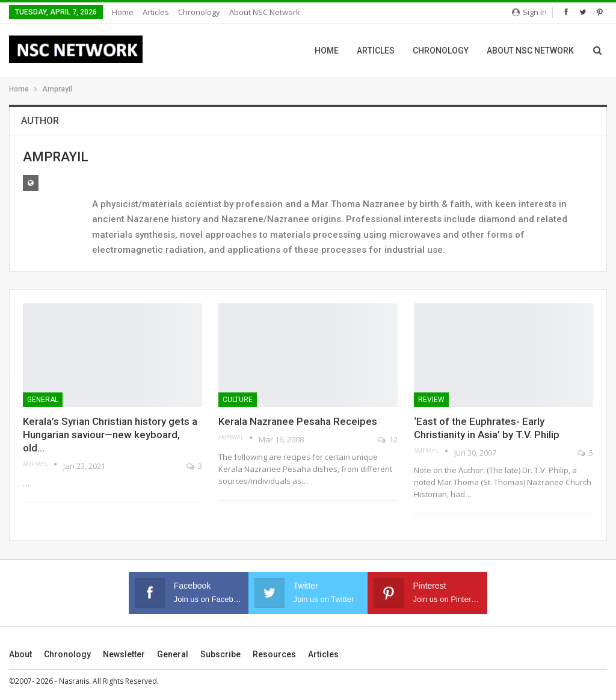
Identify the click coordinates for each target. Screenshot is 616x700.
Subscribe (220, 654)
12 (388, 439)
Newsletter (124, 654)
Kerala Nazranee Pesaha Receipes (298, 421)
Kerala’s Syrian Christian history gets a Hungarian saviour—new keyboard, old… (110, 435)
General (43, 400)
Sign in (529, 12)
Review (431, 400)
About (20, 654)
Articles (156, 12)
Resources (274, 654)
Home (123, 12)
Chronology (199, 12)
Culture (238, 400)
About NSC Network (265, 12)
